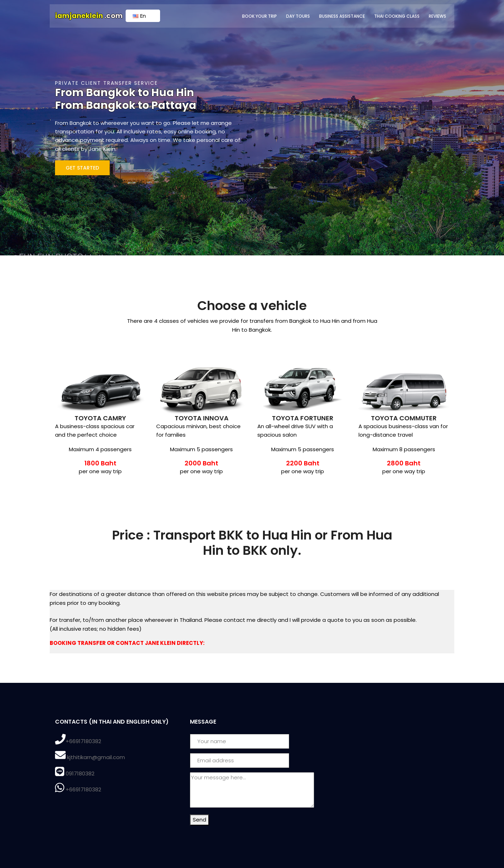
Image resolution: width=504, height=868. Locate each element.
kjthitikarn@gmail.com (96, 757)
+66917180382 (83, 741)
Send (199, 820)
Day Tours (298, 16)
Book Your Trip (259, 16)
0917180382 (80, 773)
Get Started (82, 168)
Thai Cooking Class (397, 16)
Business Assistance (342, 16)
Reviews (437, 16)
